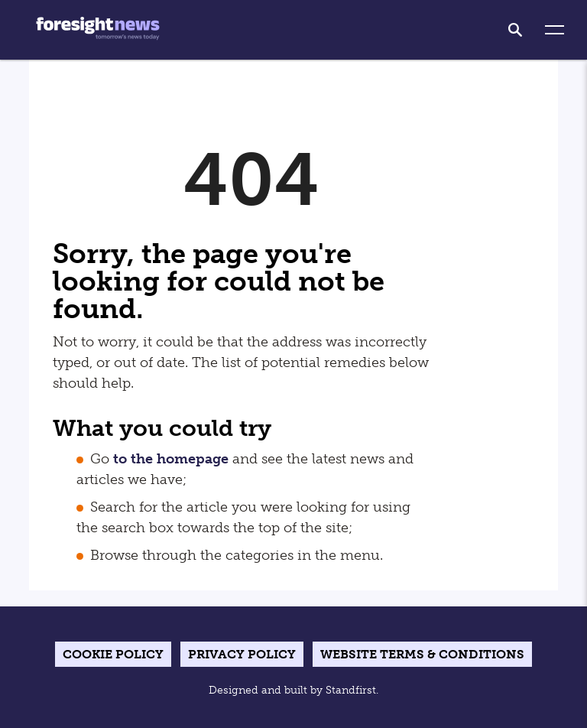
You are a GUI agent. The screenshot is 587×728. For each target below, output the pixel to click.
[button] (555, 30)
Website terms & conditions (422, 654)
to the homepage (171, 459)
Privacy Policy (242, 654)
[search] (515, 30)
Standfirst (351, 690)
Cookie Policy (113, 654)
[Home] (98, 30)
